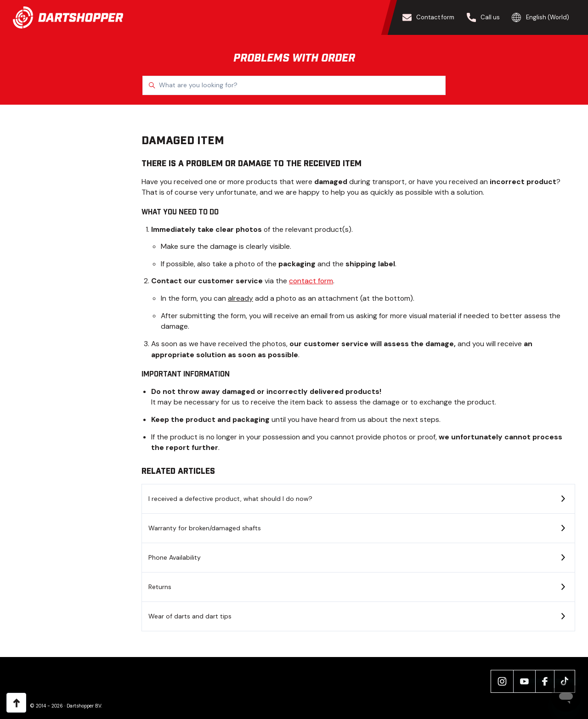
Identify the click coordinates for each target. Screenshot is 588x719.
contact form (311, 281)
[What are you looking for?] (294, 85)
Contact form (429, 17)
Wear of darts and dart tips (190, 616)
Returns (160, 587)
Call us (483, 17)
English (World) (540, 17)
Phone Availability (175, 557)
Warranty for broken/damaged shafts (205, 528)
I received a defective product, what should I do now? (230, 499)
